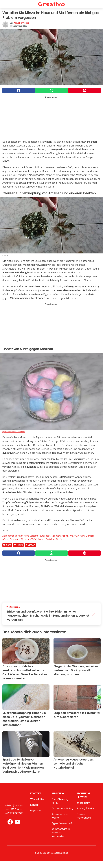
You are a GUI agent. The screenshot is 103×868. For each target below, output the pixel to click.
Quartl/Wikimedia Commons (14, 432)
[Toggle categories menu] (5, 4)
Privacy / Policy (86, 808)
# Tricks (18, 545)
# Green (30, 545)
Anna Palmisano (21, 23)
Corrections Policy (62, 808)
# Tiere (7, 545)
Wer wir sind (38, 799)
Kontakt (35, 805)
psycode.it (36, 810)
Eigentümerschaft (62, 823)
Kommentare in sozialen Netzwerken (61, 833)
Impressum (83, 803)
